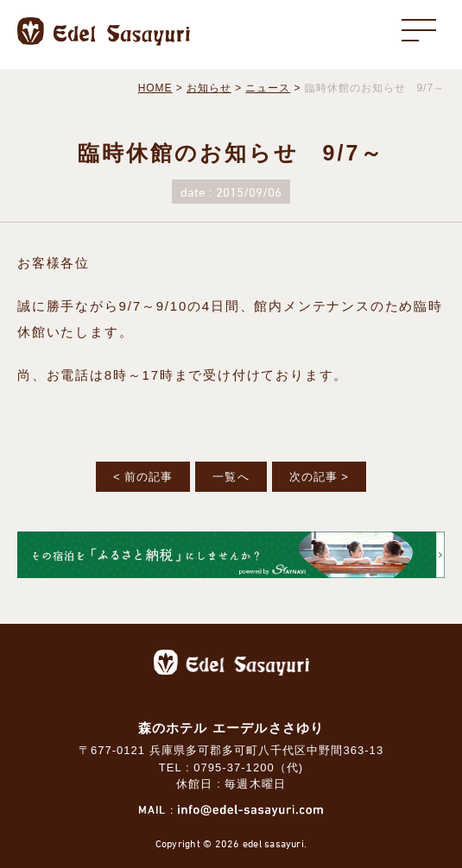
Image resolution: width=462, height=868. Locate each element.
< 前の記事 (143, 477)
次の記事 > (319, 477)
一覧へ (231, 477)
